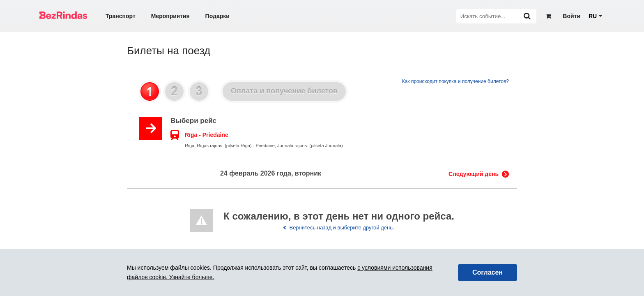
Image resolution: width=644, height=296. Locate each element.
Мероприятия (170, 16)
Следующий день (474, 174)
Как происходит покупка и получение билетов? (455, 81)
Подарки (217, 16)
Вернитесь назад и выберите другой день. (342, 228)
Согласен (488, 272)
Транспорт (121, 16)
